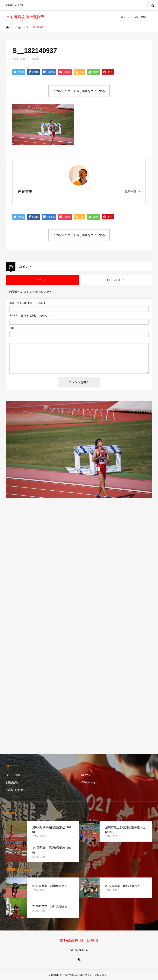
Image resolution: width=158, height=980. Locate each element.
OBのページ (89, 782)
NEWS (85, 775)
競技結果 (12, 782)
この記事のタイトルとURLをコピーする (79, 91)
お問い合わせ (15, 790)
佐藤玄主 (25, 191)
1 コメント (42, 280)
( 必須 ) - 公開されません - (29, 316)
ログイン (126, 17)
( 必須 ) (27, 303)
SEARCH (153, 5)
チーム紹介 (13, 775)
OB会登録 (140, 17)
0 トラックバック (115, 280)
